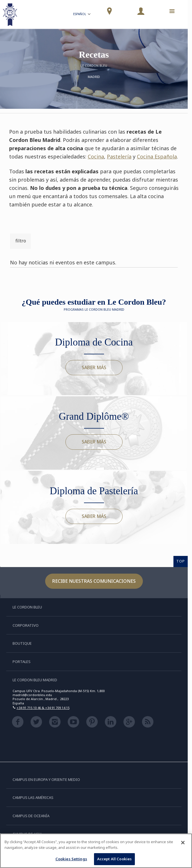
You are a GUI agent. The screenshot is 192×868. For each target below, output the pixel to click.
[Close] (183, 843)
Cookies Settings (71, 859)
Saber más (94, 367)
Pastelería (119, 156)
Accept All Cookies (114, 859)
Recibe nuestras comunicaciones (94, 581)
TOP (181, 561)
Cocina (96, 156)
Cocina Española (157, 156)
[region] (96, 851)
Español (82, 15)
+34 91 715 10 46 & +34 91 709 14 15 (43, 708)
